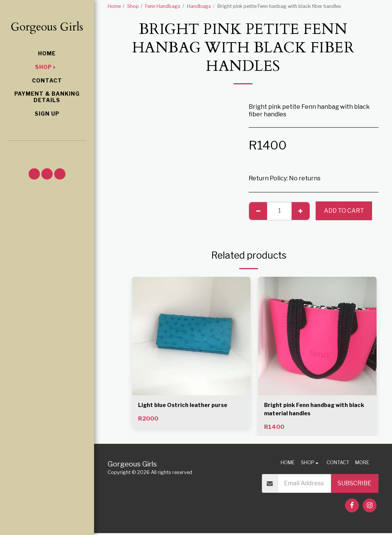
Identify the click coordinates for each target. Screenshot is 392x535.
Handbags (199, 6)
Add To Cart (344, 211)
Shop (133, 6)
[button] (47, 151)
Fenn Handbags (163, 6)
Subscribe (354, 485)
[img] (191, 336)
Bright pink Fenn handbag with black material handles (310, 410)
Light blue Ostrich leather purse (186, 406)
